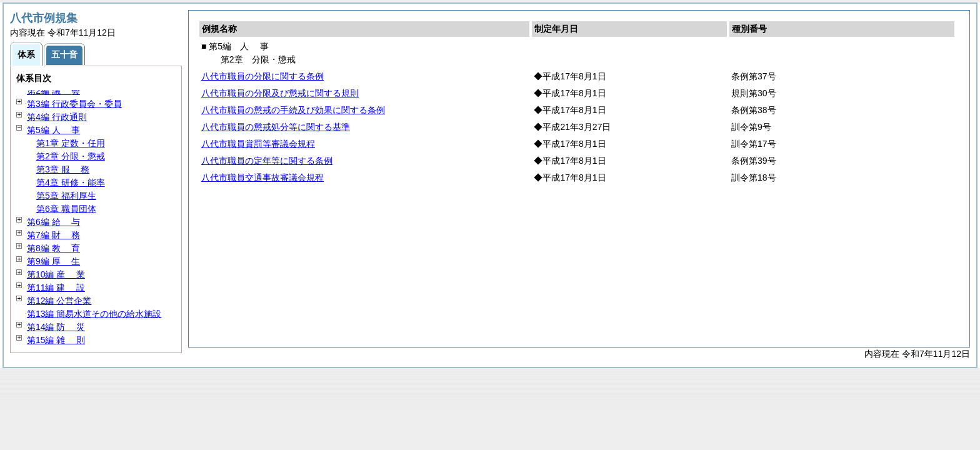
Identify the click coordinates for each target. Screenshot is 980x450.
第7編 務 (53, 235)
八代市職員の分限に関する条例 (262, 76)
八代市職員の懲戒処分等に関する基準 (276, 127)
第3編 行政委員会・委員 (74, 104)
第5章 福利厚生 (66, 196)
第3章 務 (63, 169)
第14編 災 (56, 327)
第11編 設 (56, 287)
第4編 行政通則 (57, 117)
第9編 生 (53, 261)
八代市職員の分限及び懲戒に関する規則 (280, 93)
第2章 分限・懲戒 (71, 156)
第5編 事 (53, 130)
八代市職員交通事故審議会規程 (262, 177)
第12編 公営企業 (59, 301)
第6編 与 (53, 222)
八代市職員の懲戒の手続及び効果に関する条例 (293, 110)
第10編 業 (56, 274)
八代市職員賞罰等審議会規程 (258, 144)
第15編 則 (56, 340)
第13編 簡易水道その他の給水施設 (94, 314)
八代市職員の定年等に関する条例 (267, 161)
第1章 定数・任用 (71, 143)
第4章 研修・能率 (71, 182)
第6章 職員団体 (66, 209)
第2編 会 (53, 91)
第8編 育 (53, 248)
